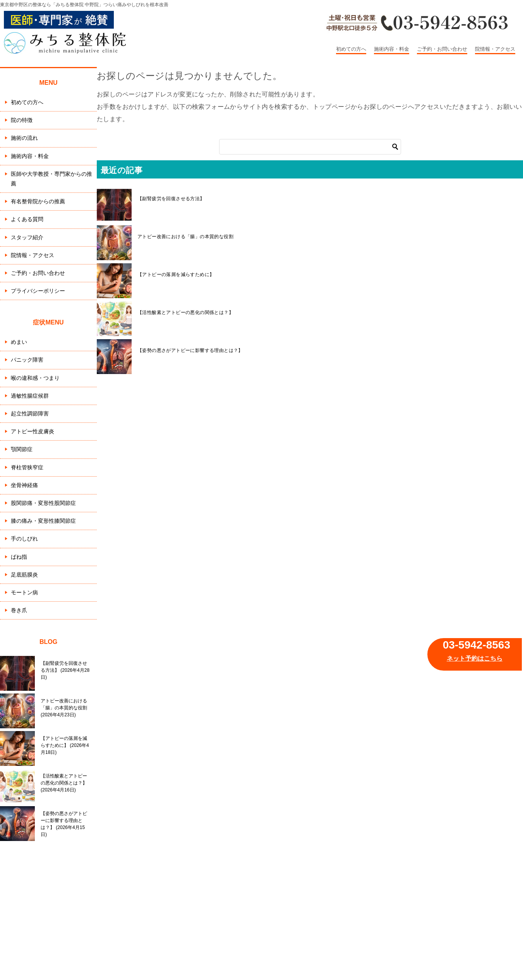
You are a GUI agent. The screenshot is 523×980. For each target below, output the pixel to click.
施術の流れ (24, 138)
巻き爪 (19, 610)
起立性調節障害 (30, 414)
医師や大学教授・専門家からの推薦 (51, 179)
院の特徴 (22, 120)
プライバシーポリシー (38, 291)
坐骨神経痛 (24, 485)
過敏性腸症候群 (30, 396)
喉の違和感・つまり (35, 378)
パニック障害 (27, 360)
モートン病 (24, 592)
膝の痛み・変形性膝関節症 (43, 521)
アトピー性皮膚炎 (33, 431)
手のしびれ (24, 539)
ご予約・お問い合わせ (442, 49)
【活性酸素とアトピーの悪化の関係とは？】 (185, 312)
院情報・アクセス (495, 49)
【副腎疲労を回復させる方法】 (171, 199)
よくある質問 (27, 219)
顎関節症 (22, 449)
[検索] (310, 147)
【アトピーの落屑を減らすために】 (176, 275)
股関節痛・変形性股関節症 (43, 503)
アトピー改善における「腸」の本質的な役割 (185, 237)
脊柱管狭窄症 (27, 467)
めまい (19, 342)
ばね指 (19, 557)
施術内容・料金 (392, 49)
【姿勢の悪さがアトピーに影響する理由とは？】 (190, 350)
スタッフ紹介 (27, 237)
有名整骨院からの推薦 (38, 201)
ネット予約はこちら (475, 658)
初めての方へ (351, 49)
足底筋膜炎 (24, 575)
